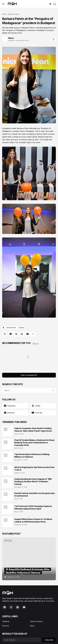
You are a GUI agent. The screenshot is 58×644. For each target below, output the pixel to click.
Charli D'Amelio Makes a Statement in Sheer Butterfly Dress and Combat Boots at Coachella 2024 (34, 443)
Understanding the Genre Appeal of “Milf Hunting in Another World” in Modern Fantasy (33, 482)
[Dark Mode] (50, 4)
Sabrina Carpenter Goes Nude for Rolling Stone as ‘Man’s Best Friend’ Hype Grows (33, 430)
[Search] (55, 4)
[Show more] (33, 334)
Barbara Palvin (14, 14)
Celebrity (22, 328)
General (5, 626)
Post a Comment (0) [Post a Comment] (29, 375)
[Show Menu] (3, 4)
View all (35, 344)
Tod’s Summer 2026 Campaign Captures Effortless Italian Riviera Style (33, 507)
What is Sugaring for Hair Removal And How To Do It (34, 468)
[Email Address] (21, 640)
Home (4, 14)
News (32, 626)
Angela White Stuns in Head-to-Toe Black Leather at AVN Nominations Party (33, 520)
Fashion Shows (36, 621)
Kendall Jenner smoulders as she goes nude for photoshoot (35, 494)
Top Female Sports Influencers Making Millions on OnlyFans (32, 456)
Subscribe (49, 640)
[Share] (53, 39)
